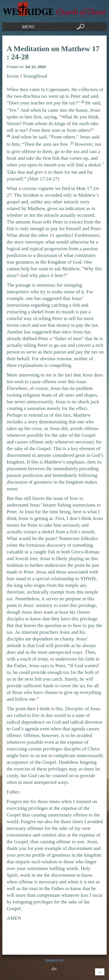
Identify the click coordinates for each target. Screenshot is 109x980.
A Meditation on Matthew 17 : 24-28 (53, 53)
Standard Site (54, 960)
